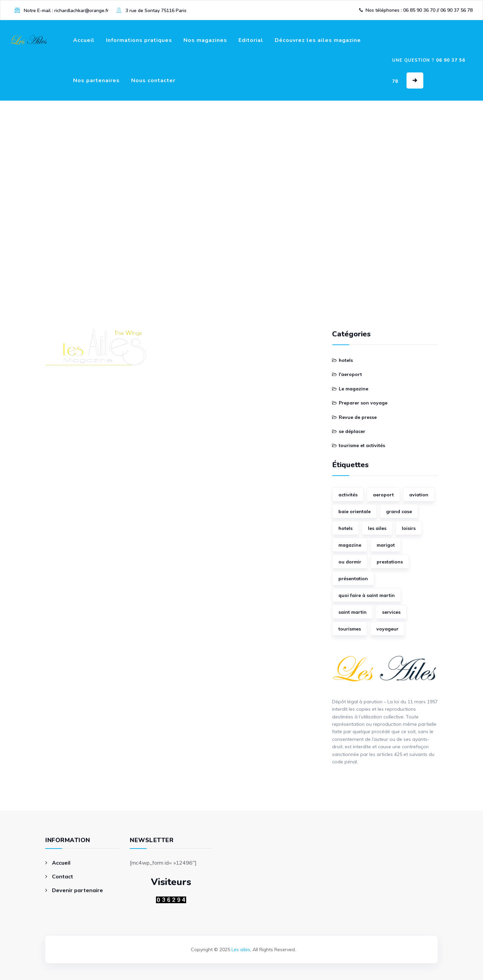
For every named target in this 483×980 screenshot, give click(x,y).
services (391, 612)
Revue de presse (358, 417)
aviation (419, 495)
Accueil (84, 40)
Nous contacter (153, 80)
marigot (386, 545)
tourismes (350, 629)
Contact (63, 876)
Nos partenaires (96, 80)
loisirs (409, 528)
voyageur (387, 629)
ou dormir (350, 562)
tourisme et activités (362, 445)
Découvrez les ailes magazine (318, 40)
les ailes (377, 528)
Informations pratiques (139, 40)
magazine (350, 545)
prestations (390, 562)
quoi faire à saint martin (367, 595)
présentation (353, 579)
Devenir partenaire (77, 890)
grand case (399, 511)
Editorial (251, 40)
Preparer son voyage (363, 403)
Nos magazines (205, 40)
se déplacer (352, 431)
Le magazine (354, 389)
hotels (346, 360)
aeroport (383, 495)
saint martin (353, 612)
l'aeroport (350, 374)
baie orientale (355, 511)
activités (348, 495)
